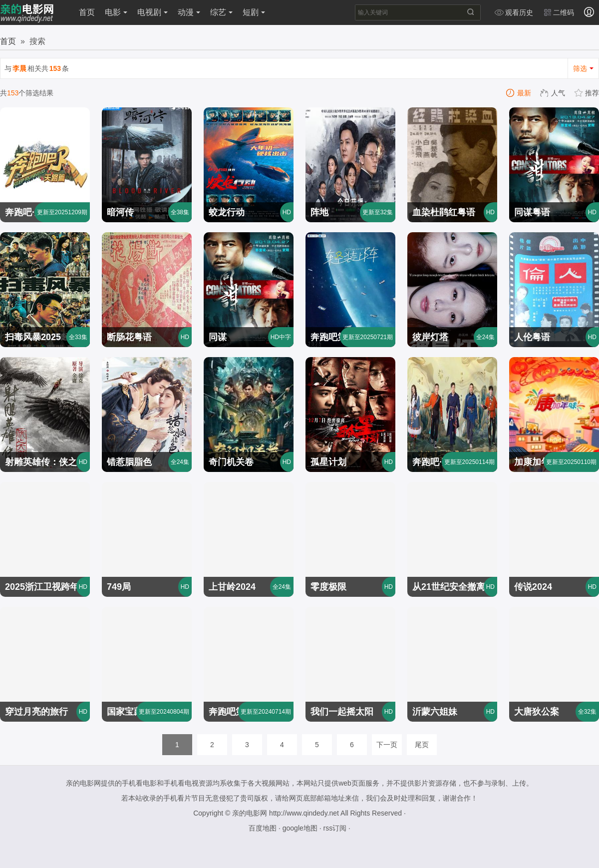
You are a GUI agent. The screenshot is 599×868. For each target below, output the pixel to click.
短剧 (254, 12)
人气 (553, 93)
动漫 (189, 12)
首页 (87, 12)
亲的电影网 (250, 813)
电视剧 (152, 12)
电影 (116, 12)
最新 (519, 93)
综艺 (221, 12)
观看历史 (514, 12)
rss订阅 (335, 828)
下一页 (387, 745)
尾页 (422, 745)
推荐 (587, 93)
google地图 (300, 828)
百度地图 (263, 828)
